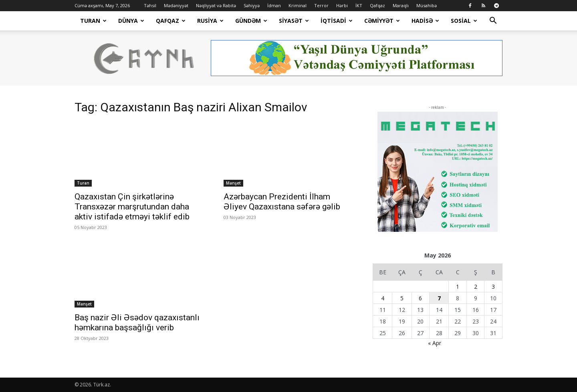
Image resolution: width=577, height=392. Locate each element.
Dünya (131, 21)
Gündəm (251, 21)
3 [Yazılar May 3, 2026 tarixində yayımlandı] (493, 286)
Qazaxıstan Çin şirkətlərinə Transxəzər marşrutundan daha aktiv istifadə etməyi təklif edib (132, 207)
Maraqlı (401, 5)
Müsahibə (427, 5)
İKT (359, 5)
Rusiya (210, 21)
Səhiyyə (252, 5)
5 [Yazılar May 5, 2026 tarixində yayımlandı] (402, 298)
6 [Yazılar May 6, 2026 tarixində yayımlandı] (420, 298)
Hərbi (342, 5)
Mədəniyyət (176, 5)
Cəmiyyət (382, 21)
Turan (93, 21)
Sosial (464, 21)
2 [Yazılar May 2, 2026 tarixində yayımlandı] (476, 286)
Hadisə (425, 21)
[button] (493, 21)
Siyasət (294, 21)
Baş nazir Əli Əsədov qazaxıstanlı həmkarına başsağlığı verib (137, 323)
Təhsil (150, 5)
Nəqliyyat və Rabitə (216, 5)
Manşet (233, 183)
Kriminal (298, 5)
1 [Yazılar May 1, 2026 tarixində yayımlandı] (458, 286)
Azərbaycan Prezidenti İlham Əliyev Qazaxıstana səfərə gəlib (282, 202)
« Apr (435, 343)
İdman (274, 5)
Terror (321, 5)
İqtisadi (337, 21)
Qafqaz (377, 5)
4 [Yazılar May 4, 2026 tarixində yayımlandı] (383, 298)
